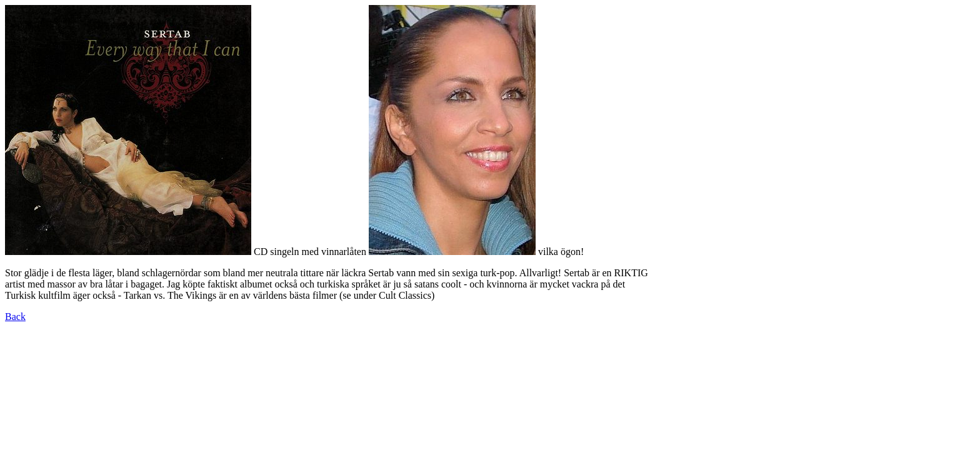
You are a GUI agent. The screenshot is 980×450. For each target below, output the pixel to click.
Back (15, 317)
